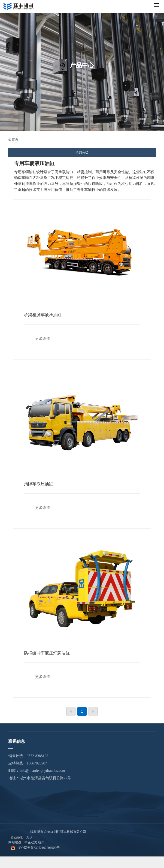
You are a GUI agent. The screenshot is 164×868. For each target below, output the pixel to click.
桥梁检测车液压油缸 (43, 315)
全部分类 (82, 152)
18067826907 (37, 763)
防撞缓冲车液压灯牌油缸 (47, 653)
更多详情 (43, 339)
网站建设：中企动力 (23, 842)
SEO (29, 837)
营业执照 (17, 837)
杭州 (41, 842)
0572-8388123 (38, 756)
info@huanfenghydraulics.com (42, 771)
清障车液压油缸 (39, 484)
